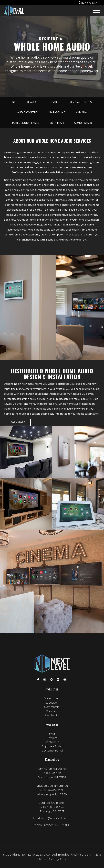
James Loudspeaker (26, 123)
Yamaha (81, 112)
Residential (52, 715)
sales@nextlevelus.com (56, 818)
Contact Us (52, 742)
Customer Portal (52, 751)
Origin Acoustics (80, 102)
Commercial (52, 707)
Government (52, 698)
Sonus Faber (83, 123)
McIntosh (57, 123)
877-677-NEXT (90, 3)
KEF (15, 102)
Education (52, 703)
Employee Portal (52, 746)
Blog (52, 734)
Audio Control (28, 112)
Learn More (17, 422)
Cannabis (52, 711)
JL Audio (33, 102)
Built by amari (58, 859)
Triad (53, 102)
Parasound (57, 112)
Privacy (52, 738)
